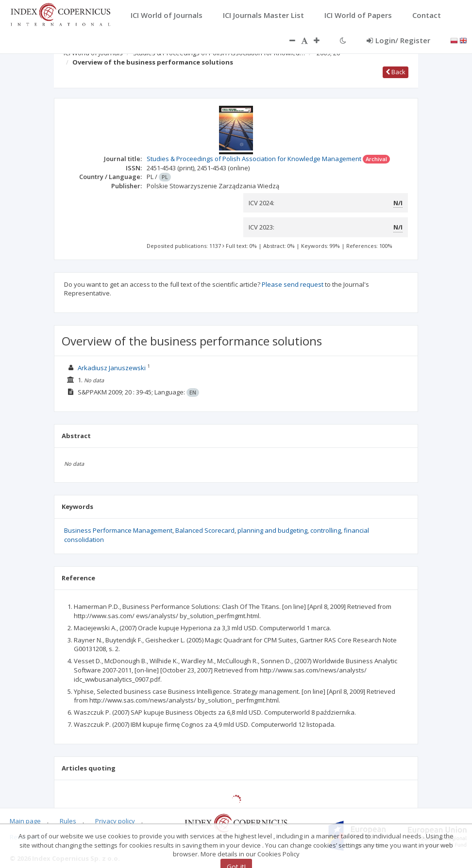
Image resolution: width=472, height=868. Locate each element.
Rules (68, 821)
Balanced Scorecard (205, 530)
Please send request (293, 284)
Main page (25, 821)
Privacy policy (115, 821)
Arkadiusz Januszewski (112, 368)
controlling (326, 530)
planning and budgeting (272, 530)
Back (396, 72)
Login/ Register (398, 40)
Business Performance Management (118, 530)
